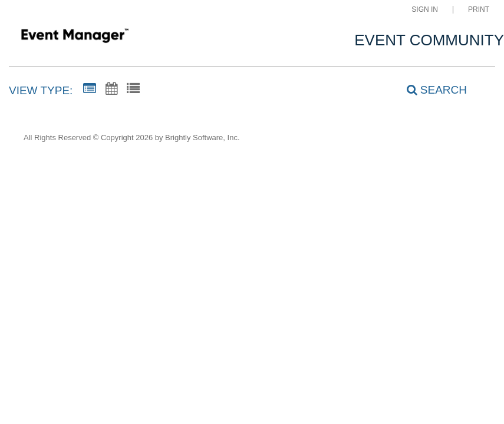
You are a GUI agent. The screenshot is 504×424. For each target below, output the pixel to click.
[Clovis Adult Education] (75, 37)
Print (479, 10)
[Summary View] (90, 89)
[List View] (133, 89)
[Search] (430, 90)
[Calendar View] (111, 89)
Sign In (425, 10)
